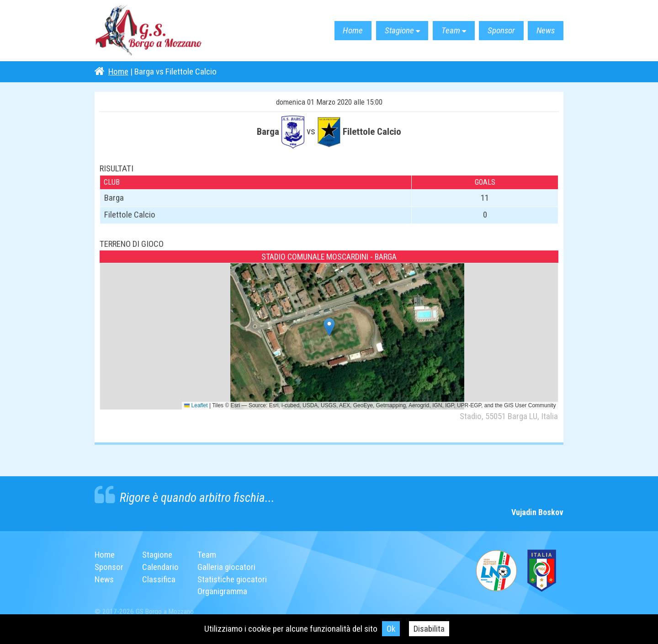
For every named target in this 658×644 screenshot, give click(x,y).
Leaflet (196, 405)
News (545, 31)
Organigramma (222, 591)
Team (449, 31)
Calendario (160, 567)
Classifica (159, 579)
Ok (391, 629)
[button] (329, 327)
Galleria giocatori (226, 567)
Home (350, 31)
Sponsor (500, 31)
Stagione (397, 31)
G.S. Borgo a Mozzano (149, 31)
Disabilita (429, 629)
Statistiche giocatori (232, 579)
